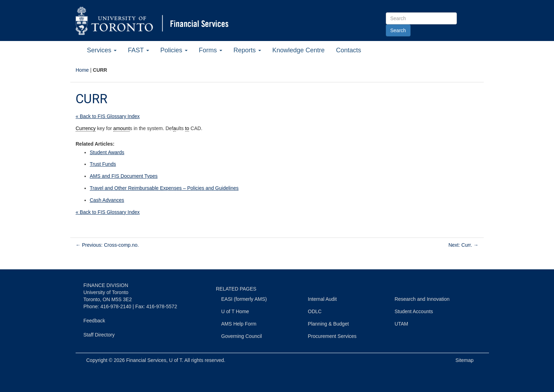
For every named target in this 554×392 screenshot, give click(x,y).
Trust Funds (103, 164)
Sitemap (464, 360)
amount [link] (122, 128)
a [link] (175, 128)
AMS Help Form (239, 324)
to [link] (187, 128)
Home (82, 70)
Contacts (349, 50)
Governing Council (241, 336)
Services (102, 50)
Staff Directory (99, 335)
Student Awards (107, 152)
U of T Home (235, 311)
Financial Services (146, 360)
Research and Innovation (422, 299)
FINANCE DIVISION (106, 285)
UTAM (402, 324)
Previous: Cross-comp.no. (107, 245)
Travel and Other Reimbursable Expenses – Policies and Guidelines (164, 188)
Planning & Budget (328, 324)
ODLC (315, 311)
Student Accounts (414, 311)
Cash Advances (107, 200)
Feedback (94, 321)
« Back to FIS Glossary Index (108, 116)
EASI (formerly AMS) (244, 299)
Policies (174, 50)
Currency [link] (86, 128)
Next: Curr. (463, 245)
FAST (138, 50)
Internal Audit (322, 299)
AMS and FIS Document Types (124, 176)
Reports (247, 50)
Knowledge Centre (299, 50)
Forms (211, 50)
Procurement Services (332, 336)
